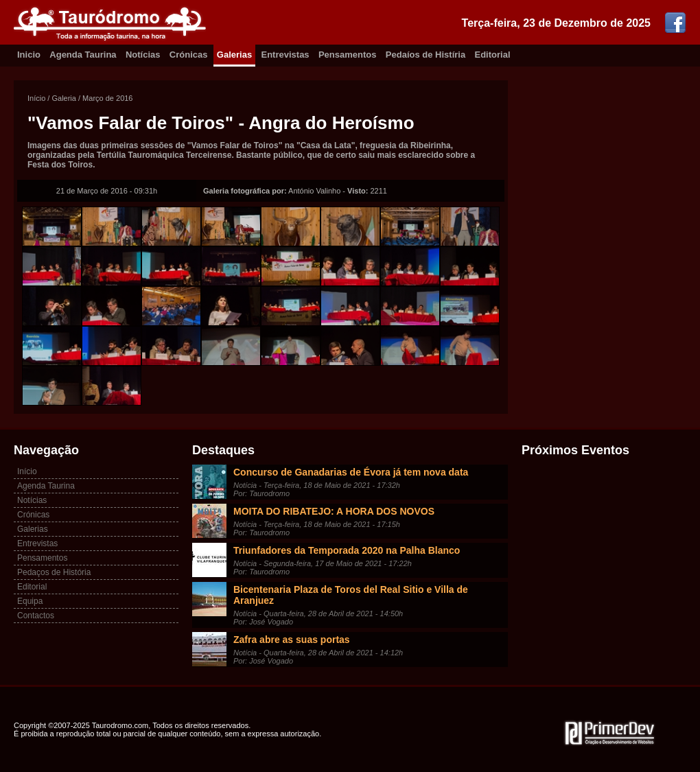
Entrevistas (285, 55)
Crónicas (189, 55)
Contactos (36, 616)
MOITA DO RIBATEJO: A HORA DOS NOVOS (334, 511)
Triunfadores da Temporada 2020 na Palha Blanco (347, 550)
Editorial (493, 55)
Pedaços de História (54, 572)
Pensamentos (348, 55)
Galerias (234, 55)
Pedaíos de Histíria (425, 55)
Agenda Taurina (83, 55)
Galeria (63, 98)
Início (36, 98)
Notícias (143, 55)
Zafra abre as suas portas (292, 640)
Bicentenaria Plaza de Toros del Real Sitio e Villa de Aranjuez (351, 595)
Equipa (30, 601)
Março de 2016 (107, 98)
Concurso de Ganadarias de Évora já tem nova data (351, 472)
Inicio (29, 55)
